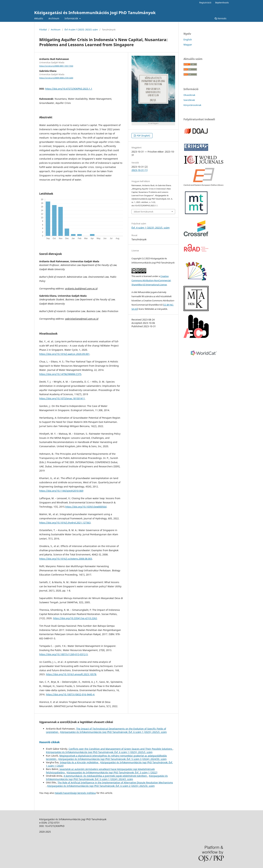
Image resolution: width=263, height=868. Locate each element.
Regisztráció (205, 3)
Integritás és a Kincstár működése (79, 762)
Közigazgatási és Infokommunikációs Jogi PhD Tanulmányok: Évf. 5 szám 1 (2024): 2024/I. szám (107, 777)
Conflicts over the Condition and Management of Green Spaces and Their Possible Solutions (121, 749)
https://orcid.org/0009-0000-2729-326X (56, 78)
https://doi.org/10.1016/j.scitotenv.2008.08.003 (66, 559)
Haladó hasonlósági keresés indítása (75, 793)
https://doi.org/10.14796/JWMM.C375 (60, 374)
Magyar (188, 45)
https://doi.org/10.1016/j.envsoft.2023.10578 (71, 674)
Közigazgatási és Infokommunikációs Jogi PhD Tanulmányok (95, 13)
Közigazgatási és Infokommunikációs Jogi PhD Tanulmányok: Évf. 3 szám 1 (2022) (112, 772)
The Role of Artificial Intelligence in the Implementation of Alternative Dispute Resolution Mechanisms (115, 783)
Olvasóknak (189, 95)
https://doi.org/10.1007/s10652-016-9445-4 (70, 694)
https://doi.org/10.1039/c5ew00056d (86, 507)
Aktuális (39, 18)
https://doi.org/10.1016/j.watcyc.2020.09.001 (64, 354)
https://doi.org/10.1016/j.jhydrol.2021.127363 (65, 523)
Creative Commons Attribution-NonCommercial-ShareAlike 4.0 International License (151, 280)
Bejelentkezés (222, 3)
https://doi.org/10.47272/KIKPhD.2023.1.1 (69, 89)
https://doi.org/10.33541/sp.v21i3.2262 (75, 618)
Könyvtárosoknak (192, 105)
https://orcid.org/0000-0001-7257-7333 (56, 66)
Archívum (54, 18)
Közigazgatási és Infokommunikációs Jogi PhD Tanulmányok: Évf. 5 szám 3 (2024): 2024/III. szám (112, 759)
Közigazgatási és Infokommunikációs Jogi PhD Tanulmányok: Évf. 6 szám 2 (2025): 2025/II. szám (101, 786)
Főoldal (43, 30)
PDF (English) (143, 136)
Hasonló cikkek (49, 742)
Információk (72, 18)
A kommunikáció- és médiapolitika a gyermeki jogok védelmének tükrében (106, 776)
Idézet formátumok (144, 212)
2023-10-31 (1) (140, 170)
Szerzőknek (189, 100)
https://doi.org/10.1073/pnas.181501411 (62, 398)
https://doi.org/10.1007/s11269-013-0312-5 (63, 654)
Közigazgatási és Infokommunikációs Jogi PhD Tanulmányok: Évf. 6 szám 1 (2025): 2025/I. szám (113, 732)
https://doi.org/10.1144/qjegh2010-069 (61, 491)
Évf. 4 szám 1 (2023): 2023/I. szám (81, 30)
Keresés (221, 18)
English (188, 40)
